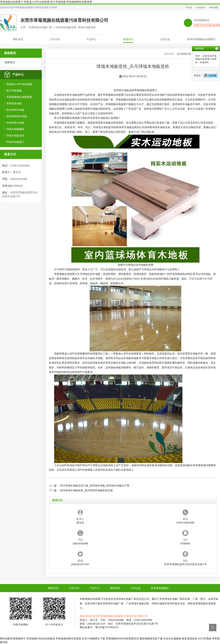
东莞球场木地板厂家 (102, 100)
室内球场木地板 (15, 110)
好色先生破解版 (172, 638)
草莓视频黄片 (18, 638)
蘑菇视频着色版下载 (151, 638)
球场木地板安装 (161, 127)
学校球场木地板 (15, 123)
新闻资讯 (128, 39)
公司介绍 (55, 39)
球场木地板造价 (15, 136)
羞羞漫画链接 (190, 638)
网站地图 (214, 8)
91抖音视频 (205, 638)
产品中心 (91, 39)
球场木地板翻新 (15, 129)
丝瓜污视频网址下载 (93, 638)
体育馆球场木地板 (17, 116)
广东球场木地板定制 (137, 603)
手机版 (189, 8)
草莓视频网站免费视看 (19, 97)
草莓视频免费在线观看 (68, 638)
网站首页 (18, 39)
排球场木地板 (14, 103)
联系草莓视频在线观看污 (201, 39)
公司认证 (165, 39)
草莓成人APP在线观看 (19, 84)
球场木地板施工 (15, 142)
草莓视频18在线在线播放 (41, 638)
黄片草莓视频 (14, 91)
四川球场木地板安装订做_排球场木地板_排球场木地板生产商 (95, 486)
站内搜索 (201, 8)
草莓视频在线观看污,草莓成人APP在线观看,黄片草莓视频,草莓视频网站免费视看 (46, 2)
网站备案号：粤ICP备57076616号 (99, 627)
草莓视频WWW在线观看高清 (122, 638)
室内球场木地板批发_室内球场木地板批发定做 (86, 490)
